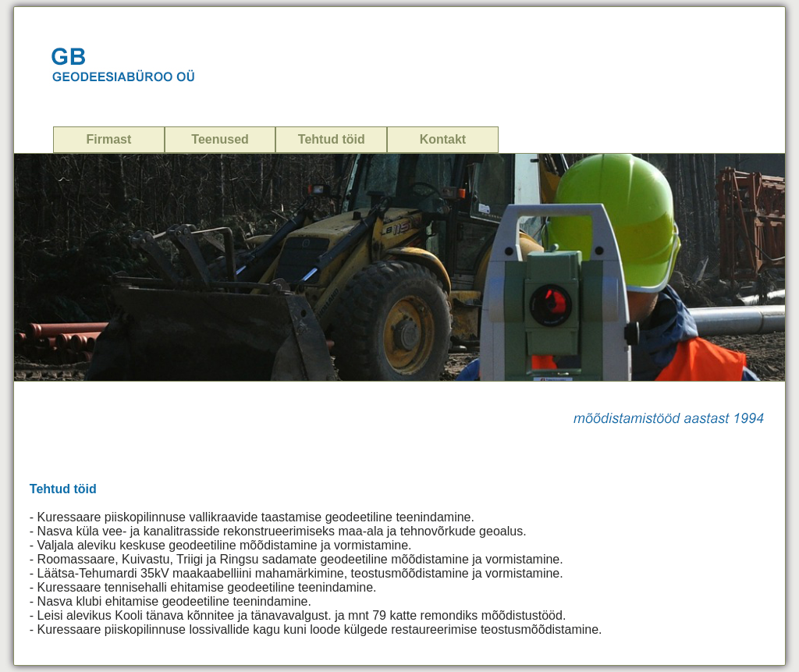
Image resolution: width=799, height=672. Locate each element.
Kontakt (443, 139)
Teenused (220, 139)
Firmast (109, 139)
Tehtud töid (332, 139)
